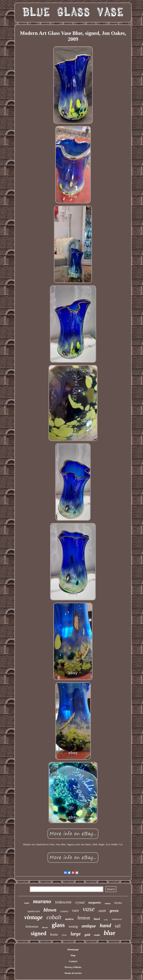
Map (73, 955)
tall (118, 926)
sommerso (117, 919)
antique (89, 926)
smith (102, 911)
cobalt (54, 917)
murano (42, 901)
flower (45, 927)
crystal (80, 902)
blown (50, 910)
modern (69, 919)
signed (39, 933)
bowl (97, 919)
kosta (54, 934)
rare (75, 910)
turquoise (95, 903)
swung (73, 926)
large (76, 934)
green (114, 911)
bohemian (32, 927)
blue (110, 933)
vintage (33, 917)
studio (97, 935)
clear (64, 935)
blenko (118, 903)
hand (105, 925)
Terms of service (73, 973)
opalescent (34, 911)
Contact (73, 961)
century (64, 911)
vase (89, 909)
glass (58, 925)
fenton (84, 918)
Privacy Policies (73, 967)
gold (87, 935)
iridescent (63, 902)
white (106, 920)
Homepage (73, 949)
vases (27, 903)
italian (108, 903)
